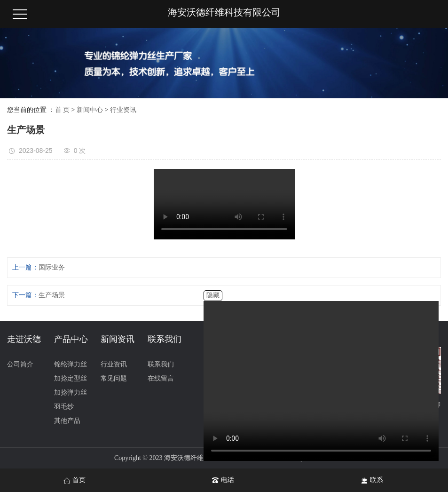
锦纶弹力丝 (71, 364)
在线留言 (161, 378)
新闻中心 (90, 110)
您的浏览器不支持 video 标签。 (321, 381)
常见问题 (114, 378)
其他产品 (67, 421)
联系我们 (161, 364)
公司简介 (20, 364)
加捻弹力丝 (71, 393)
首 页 (63, 110)
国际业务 (52, 267)
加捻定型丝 (71, 378)
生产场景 (52, 295)
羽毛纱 (64, 407)
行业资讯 (123, 110)
